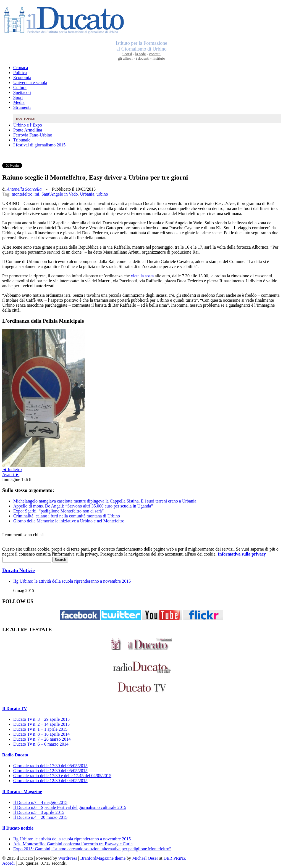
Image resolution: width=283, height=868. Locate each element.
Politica (20, 73)
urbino (102, 194)
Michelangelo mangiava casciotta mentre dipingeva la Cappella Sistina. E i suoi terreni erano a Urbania (105, 501)
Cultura (20, 87)
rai (37, 194)
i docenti (143, 58)
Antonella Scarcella (24, 189)
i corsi (127, 54)
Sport (18, 97)
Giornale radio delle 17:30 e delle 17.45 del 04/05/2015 (62, 776)
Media (19, 102)
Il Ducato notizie (18, 828)
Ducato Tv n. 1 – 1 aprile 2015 (40, 729)
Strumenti (22, 107)
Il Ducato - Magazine (22, 792)
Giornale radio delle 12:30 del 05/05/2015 (50, 771)
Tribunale (22, 140)
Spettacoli (22, 92)
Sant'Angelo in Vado (60, 194)
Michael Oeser (145, 858)
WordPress (68, 858)
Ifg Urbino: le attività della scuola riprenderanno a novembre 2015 (72, 581)
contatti (155, 54)
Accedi (8, 863)
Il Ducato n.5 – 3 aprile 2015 (39, 812)
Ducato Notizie (19, 570)
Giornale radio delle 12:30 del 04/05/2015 (50, 781)
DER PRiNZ (175, 858)
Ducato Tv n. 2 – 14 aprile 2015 (41, 724)
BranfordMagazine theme (103, 858)
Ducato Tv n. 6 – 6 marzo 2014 (41, 744)
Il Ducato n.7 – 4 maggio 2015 (40, 802)
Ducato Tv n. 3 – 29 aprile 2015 (41, 719)
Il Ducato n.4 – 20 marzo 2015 (40, 817)
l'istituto (159, 58)
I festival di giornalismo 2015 (39, 145)
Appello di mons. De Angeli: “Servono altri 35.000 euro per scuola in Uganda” (83, 506)
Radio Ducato (15, 755)
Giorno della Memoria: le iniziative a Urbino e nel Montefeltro (69, 521)
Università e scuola (30, 82)
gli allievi (125, 58)
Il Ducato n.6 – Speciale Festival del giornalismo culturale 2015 (70, 807)
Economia (22, 77)
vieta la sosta (142, 276)
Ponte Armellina (28, 130)
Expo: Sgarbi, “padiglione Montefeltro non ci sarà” (58, 511)
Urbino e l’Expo (28, 125)
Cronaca (21, 68)
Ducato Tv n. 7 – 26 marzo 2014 (42, 739)
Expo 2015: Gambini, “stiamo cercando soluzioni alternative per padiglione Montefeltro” (92, 849)
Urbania (87, 194)
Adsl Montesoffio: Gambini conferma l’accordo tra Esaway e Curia (73, 844)
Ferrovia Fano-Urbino (33, 135)
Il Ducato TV (15, 708)
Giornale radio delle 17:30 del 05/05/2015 (50, 766)
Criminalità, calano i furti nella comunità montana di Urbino (67, 516)
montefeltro (22, 194)
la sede (140, 54)
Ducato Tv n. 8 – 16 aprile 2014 (41, 734)
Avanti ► (11, 474)
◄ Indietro (12, 469)
